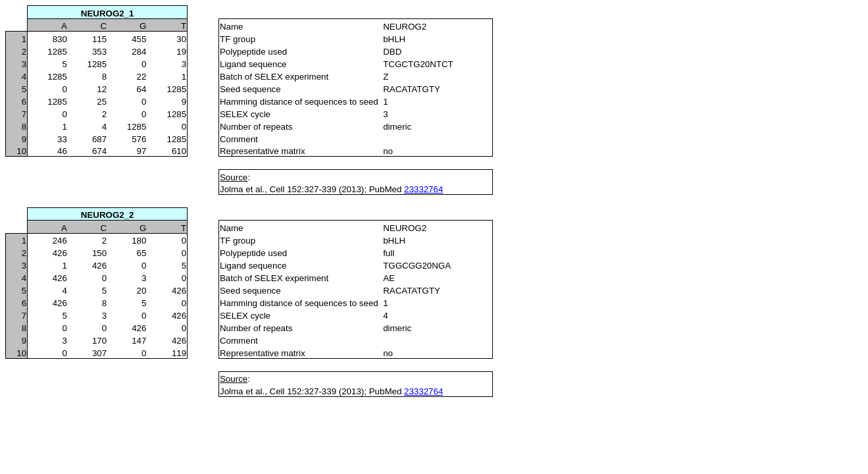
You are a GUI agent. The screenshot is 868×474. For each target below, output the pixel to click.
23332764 (423, 189)
